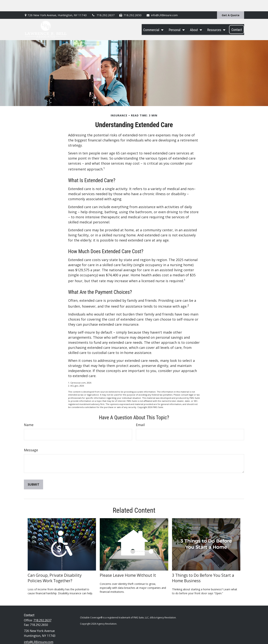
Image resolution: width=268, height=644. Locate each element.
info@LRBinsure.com (162, 4)
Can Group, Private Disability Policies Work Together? (55, 567)
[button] (152, 18)
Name (29, 413)
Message (31, 439)
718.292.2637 (103, 4)
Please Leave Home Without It (128, 564)
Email (140, 413)
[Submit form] (33, 473)
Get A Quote (231, 4)
